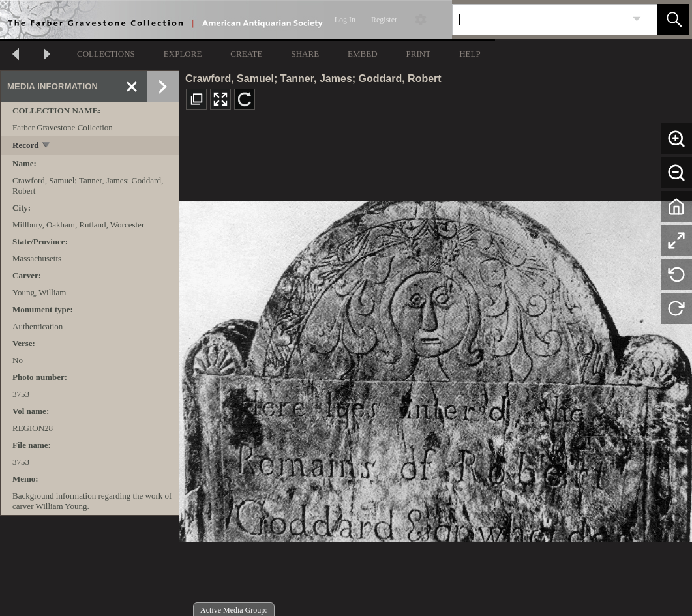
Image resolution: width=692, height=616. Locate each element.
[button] (673, 20)
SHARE (305, 54)
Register (384, 20)
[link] (637, 19)
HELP (470, 54)
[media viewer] (436, 368)
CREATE (246, 54)
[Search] (539, 20)
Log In (345, 20)
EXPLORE (183, 54)
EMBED (363, 54)
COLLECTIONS (106, 54)
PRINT (419, 54)
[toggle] (47, 146)
